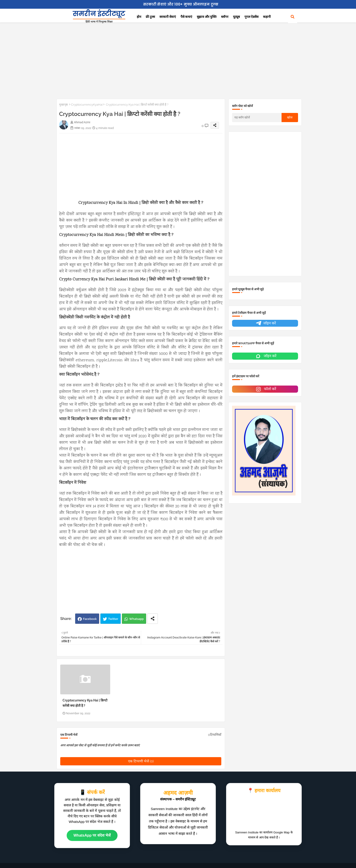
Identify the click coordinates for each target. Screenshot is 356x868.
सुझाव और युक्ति (207, 17)
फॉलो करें (266, 389)
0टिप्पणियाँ (215, 735)
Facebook (90, 619)
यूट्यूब (236, 17)
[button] (293, 17)
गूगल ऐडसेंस (251, 17)
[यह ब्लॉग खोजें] (257, 118)
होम (139, 17)
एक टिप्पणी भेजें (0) (141, 761)
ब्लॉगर (225, 17)
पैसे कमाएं (186, 17)
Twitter (113, 619)
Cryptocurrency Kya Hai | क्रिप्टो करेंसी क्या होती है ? (85, 703)
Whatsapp (136, 619)
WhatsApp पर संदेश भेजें (92, 835)
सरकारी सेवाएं (168, 17)
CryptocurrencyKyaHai (87, 105)
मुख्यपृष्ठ (63, 105)
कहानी (267, 17)
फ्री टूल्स (150, 17)
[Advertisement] (178, 60)
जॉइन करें (266, 323)
